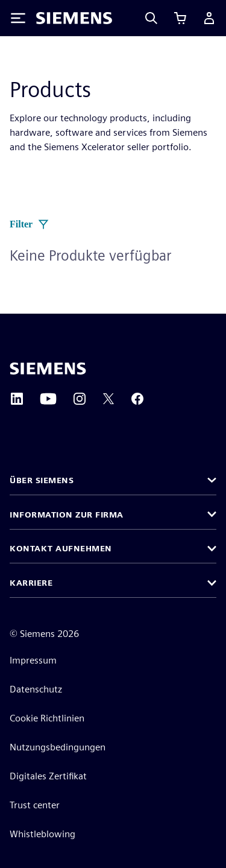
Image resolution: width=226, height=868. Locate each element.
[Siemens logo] (74, 18)
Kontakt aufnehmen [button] (61, 548)
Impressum (33, 660)
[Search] (151, 18)
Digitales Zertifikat (48, 776)
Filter (30, 224)
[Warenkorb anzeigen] (180, 18)
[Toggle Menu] (18, 18)
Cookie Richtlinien (47, 718)
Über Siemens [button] (42, 480)
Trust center (35, 805)
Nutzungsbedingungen (58, 747)
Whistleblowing (42, 834)
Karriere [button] (31, 583)
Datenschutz (36, 689)
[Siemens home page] (48, 369)
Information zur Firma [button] (67, 515)
